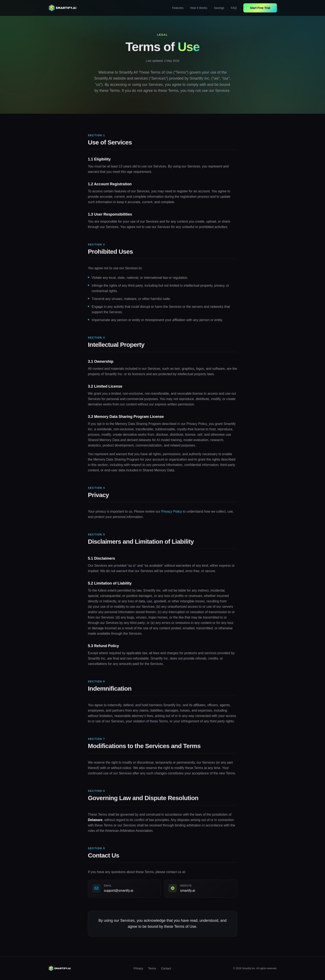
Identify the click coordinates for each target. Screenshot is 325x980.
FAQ (234, 8)
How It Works (199, 8)
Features (178, 8)
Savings (219, 8)
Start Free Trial (260, 8)
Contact (166, 968)
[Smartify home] (63, 8)
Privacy (138, 968)
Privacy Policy (172, 512)
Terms (152, 968)
